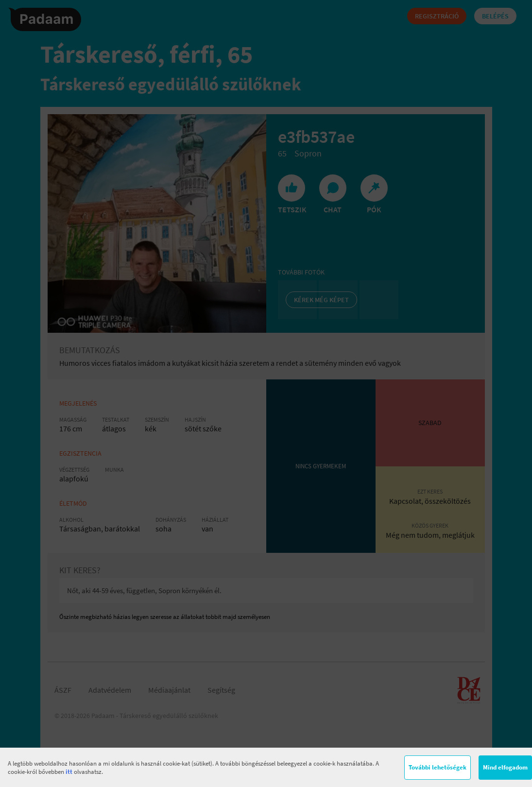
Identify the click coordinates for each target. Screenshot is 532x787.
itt (69, 772)
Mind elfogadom (505, 767)
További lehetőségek (438, 767)
